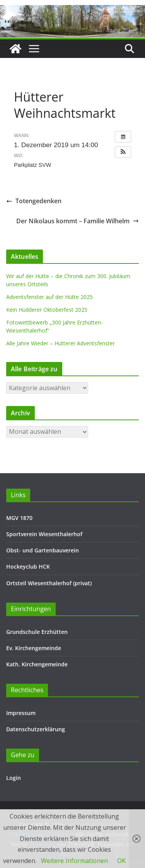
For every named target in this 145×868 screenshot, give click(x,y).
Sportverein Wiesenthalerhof (44, 534)
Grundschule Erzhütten (37, 632)
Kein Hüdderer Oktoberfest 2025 (47, 310)
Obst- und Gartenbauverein (43, 550)
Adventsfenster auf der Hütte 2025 (49, 297)
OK (121, 861)
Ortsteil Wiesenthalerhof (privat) (49, 583)
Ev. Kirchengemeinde (34, 648)
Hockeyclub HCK (28, 566)
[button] (123, 152)
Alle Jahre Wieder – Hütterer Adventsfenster (61, 343)
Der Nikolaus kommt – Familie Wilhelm (78, 221)
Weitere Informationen (74, 861)
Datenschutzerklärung (36, 729)
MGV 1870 (19, 518)
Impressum (21, 713)
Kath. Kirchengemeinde (37, 664)
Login (14, 778)
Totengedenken (34, 201)
